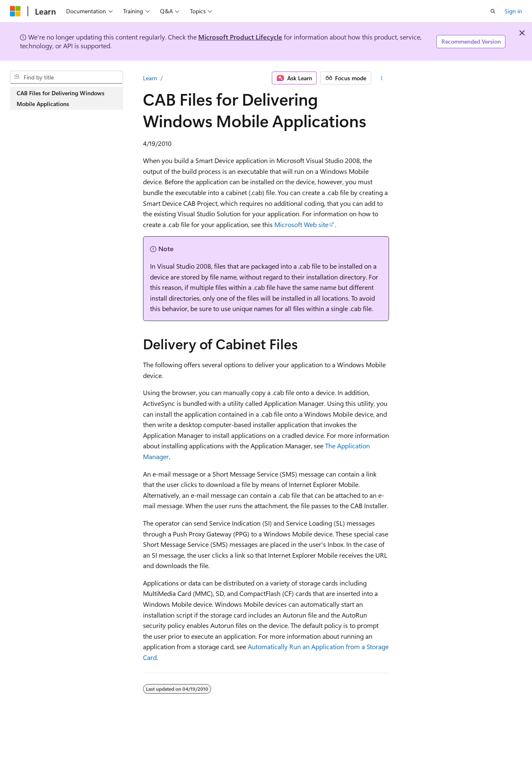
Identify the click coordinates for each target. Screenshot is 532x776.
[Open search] (493, 11)
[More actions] (382, 78)
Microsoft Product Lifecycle (240, 37)
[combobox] (66, 77)
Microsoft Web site (301, 224)
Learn (150, 78)
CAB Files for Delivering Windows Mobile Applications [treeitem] (60, 98)
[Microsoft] (15, 11)
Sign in (513, 11)
